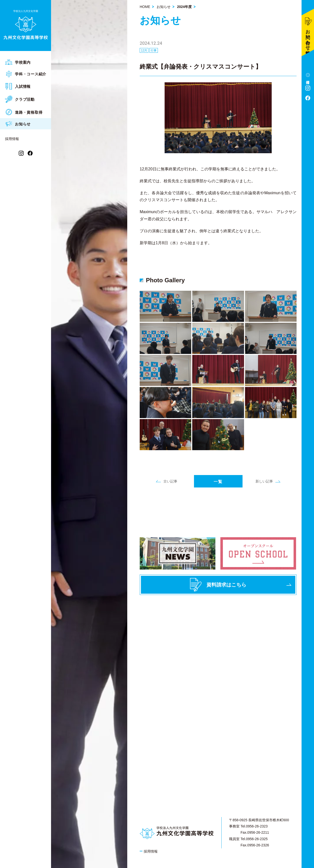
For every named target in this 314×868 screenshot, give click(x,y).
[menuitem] (26, 62)
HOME (145, 7)
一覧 (218, 482)
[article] (218, 206)
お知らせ (164, 7)
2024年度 (184, 7)
